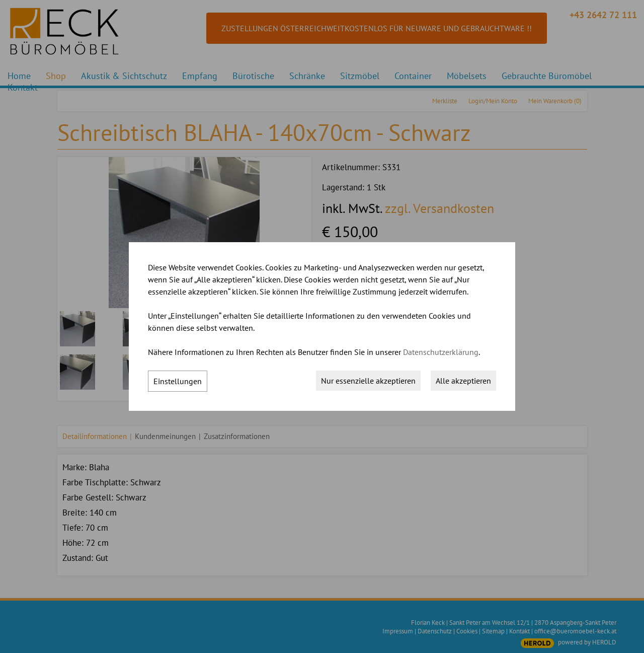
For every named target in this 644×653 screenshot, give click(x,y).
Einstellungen (178, 381)
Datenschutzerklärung (441, 352)
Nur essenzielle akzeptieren (368, 381)
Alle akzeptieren (463, 381)
